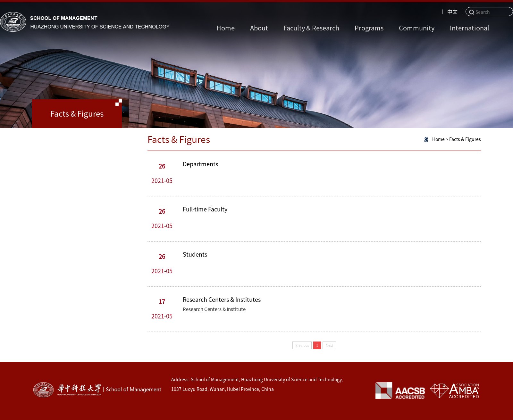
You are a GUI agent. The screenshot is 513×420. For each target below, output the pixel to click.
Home (226, 28)
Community (417, 28)
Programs (369, 28)
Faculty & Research (311, 28)
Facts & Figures (465, 139)
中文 (452, 12)
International (470, 28)
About (259, 28)
